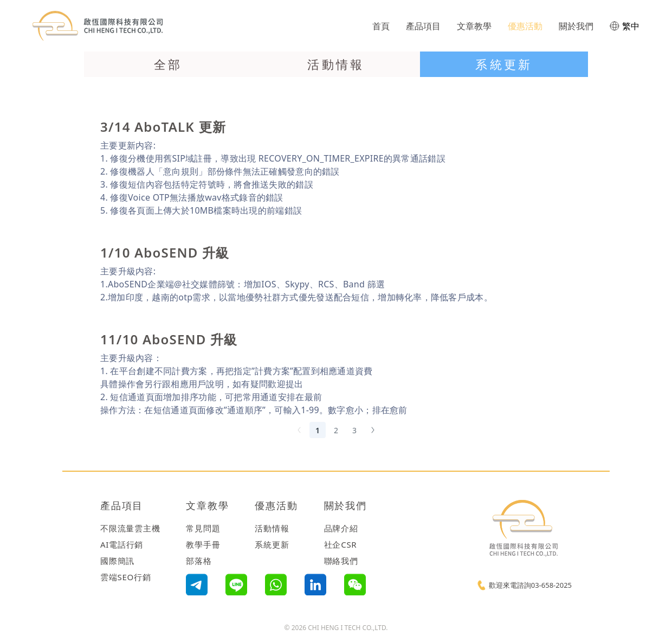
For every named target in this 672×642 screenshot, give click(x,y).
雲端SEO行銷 (126, 577)
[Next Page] (373, 430)
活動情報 (336, 64)
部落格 (199, 561)
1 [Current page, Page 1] (318, 430)
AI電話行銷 (122, 544)
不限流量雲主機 (130, 528)
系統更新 (504, 64)
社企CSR (341, 544)
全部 (168, 64)
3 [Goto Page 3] (354, 430)
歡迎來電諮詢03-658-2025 (530, 585)
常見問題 (203, 528)
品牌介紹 (341, 528)
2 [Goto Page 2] (336, 430)
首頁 (381, 26)
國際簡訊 (117, 561)
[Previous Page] (299, 430)
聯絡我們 (341, 561)
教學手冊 (203, 544)
